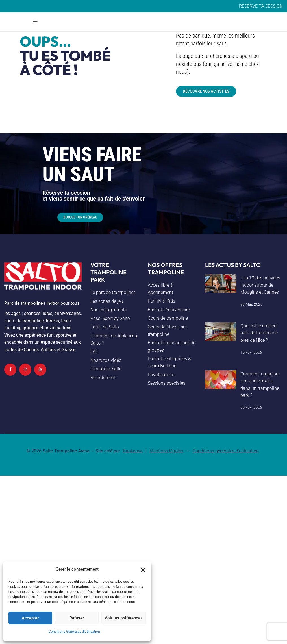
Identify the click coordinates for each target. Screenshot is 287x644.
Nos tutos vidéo (106, 360)
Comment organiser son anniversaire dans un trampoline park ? (260, 385)
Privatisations (161, 375)
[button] (143, 569)
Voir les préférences (124, 618)
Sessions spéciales (167, 383)
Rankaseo (133, 451)
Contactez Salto (106, 369)
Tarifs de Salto (105, 327)
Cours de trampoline (168, 318)
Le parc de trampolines (113, 292)
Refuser (77, 618)
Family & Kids (161, 301)
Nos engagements (108, 310)
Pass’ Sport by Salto (110, 318)
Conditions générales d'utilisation (226, 451)
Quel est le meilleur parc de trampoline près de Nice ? (259, 333)
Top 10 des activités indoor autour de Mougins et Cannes (260, 285)
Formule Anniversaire (169, 310)
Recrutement (103, 378)
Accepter (30, 618)
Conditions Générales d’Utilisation (74, 632)
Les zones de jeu (107, 301)
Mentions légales (166, 451)
